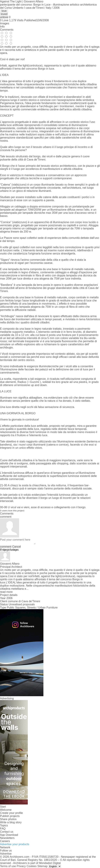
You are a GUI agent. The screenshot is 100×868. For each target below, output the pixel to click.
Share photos (8, 819)
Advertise (6, 854)
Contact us (7, 832)
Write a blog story (11, 822)
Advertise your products (15, 844)
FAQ (3, 829)
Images (5, 23)
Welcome (6, 810)
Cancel (16, 547)
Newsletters (7, 838)
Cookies (32, 866)
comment (6, 547)
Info (2, 27)
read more (6, 592)
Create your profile (11, 813)
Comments (7, 30)
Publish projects (10, 816)
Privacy (21, 866)
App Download (9, 835)
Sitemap (42, 866)
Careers (5, 841)
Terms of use (8, 866)
